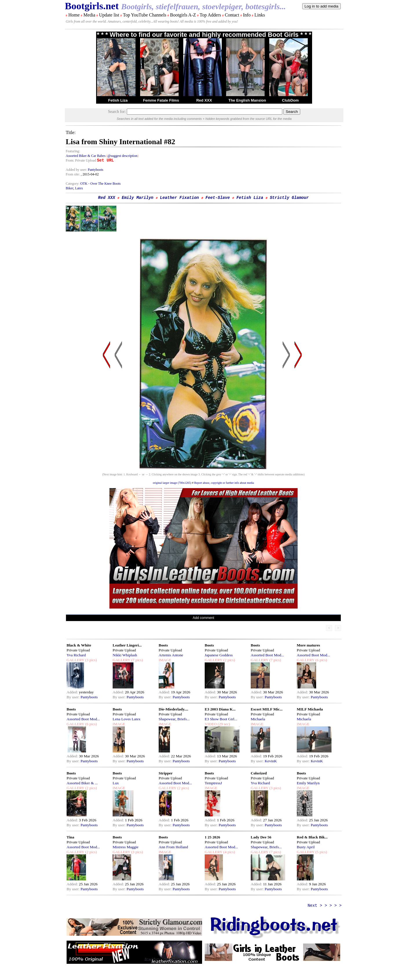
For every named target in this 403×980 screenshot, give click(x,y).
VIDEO (211, 724)
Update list (109, 15)
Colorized (259, 773)
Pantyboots (95, 170)
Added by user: (77, 170)
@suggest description (122, 156)
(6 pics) (321, 660)
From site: (73, 174)
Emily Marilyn (138, 198)
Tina (70, 837)
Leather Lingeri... (127, 645)
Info (247, 15)
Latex (79, 188)
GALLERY (75, 660)
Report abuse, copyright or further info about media (224, 483)
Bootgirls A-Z (183, 15)
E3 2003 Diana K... (220, 709)
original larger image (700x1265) (172, 483)
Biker (69, 188)
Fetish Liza (118, 100)
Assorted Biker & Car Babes (86, 156)
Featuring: (73, 151)
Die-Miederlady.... (173, 709)
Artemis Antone (171, 655)
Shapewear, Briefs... (174, 719)
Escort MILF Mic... (267, 709)
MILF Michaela (310, 709)
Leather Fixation (179, 198)
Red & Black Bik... (312, 837)
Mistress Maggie (126, 847)
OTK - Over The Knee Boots (100, 184)
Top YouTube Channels (144, 15)
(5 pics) (321, 852)
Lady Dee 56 (261, 837)
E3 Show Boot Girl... (221, 719)
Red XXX (204, 100)
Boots (163, 645)
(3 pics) (91, 660)
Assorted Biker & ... (82, 783)
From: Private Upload (81, 160)
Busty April (306, 847)
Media (89, 15)
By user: (74, 697)
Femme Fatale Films (161, 100)
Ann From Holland (173, 847)
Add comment (204, 618)
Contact (232, 15)
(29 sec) (223, 724)
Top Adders (210, 15)
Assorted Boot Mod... (267, 655)
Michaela (258, 719)
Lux (116, 783)
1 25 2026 (212, 837)
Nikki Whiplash (125, 655)
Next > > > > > (325, 906)
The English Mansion (247, 100)
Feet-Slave (218, 198)
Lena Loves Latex (127, 719)
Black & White (79, 645)
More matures (308, 645)
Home (74, 15)
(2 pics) (229, 660)
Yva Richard (76, 655)
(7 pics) (137, 660)
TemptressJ (213, 783)
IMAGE (165, 660)
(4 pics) (229, 852)
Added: (73, 692)
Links (260, 15)
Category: (73, 184)
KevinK (271, 761)
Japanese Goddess (219, 655)
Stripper (166, 773)
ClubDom (290, 100)
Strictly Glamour (289, 198)
